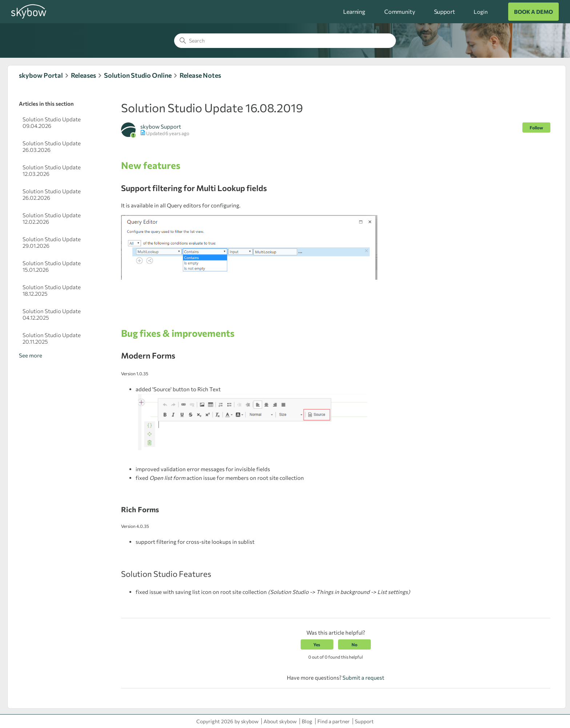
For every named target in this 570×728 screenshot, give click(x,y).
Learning (354, 11)
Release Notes (200, 75)
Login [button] (481, 12)
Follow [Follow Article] (536, 128)
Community (400, 11)
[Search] (285, 41)
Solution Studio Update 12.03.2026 (52, 170)
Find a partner (334, 721)
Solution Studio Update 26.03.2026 (52, 146)
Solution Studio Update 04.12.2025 (52, 314)
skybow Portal (41, 75)
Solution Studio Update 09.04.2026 (52, 122)
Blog (307, 721)
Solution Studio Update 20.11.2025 (52, 338)
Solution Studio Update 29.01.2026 (52, 242)
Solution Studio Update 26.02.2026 (52, 194)
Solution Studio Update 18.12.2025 (52, 290)
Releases (83, 75)
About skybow (280, 721)
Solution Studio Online (138, 75)
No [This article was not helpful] (354, 644)
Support (445, 11)
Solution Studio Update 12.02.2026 (52, 218)
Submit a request (363, 678)
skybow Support (161, 126)
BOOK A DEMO (533, 12)
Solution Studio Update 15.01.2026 (52, 266)
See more (31, 355)
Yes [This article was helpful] (317, 644)
